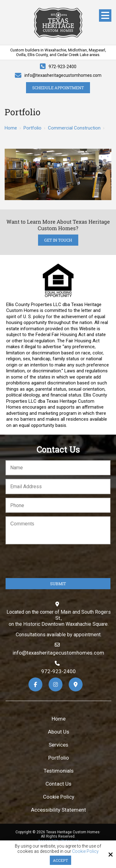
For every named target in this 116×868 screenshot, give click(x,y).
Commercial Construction (74, 128)
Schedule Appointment (58, 88)
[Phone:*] (58, 505)
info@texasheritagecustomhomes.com (63, 75)
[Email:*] (58, 487)
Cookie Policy (85, 851)
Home (11, 128)
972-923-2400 (62, 67)
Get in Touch (58, 240)
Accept (60, 860)
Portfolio (32, 128)
